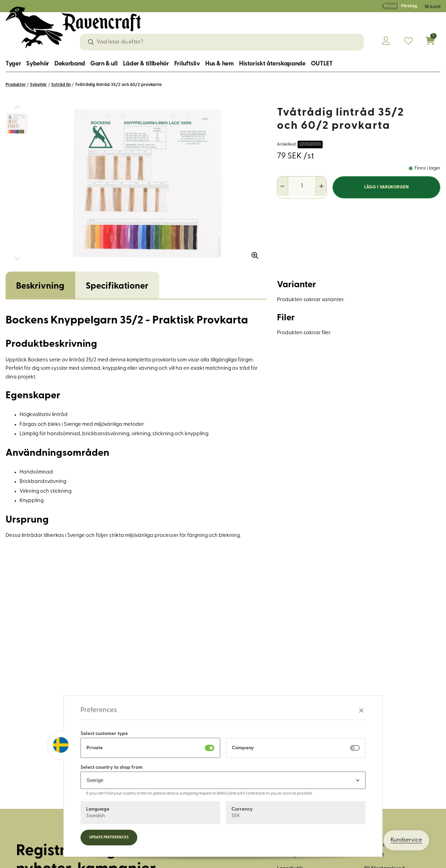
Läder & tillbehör (146, 64)
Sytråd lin (61, 85)
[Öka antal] (321, 186)
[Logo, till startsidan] (73, 28)
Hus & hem (220, 64)
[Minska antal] (283, 186)
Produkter (16, 85)
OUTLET (322, 64)
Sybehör (37, 64)
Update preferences (109, 838)
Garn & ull (104, 64)
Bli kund (433, 7)
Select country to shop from (111, 768)
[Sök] (91, 42)
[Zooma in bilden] (253, 253)
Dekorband (70, 64)
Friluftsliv (187, 64)
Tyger (13, 64)
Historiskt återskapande (272, 64)
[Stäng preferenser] (361, 710)
